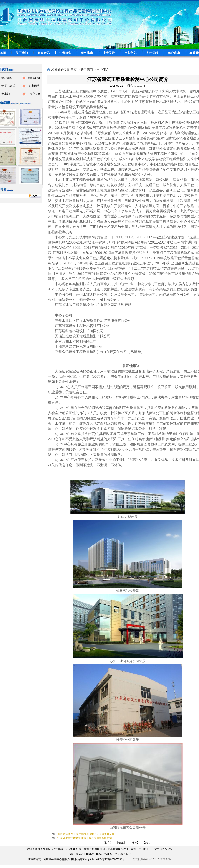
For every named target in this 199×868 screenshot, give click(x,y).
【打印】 (108, 843)
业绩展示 (109, 53)
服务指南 (87, 53)
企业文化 (130, 53)
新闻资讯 (43, 53)
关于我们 (22, 53)
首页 (74, 70)
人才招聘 (152, 53)
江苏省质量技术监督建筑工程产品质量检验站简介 (86, 838)
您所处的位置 (60, 70)
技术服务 (65, 53)
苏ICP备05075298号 (114, 859)
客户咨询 (174, 53)
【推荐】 (134, 843)
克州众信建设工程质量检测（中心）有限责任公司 (86, 834)
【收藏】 (121, 843)
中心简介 (103, 70)
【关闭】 (148, 843)
